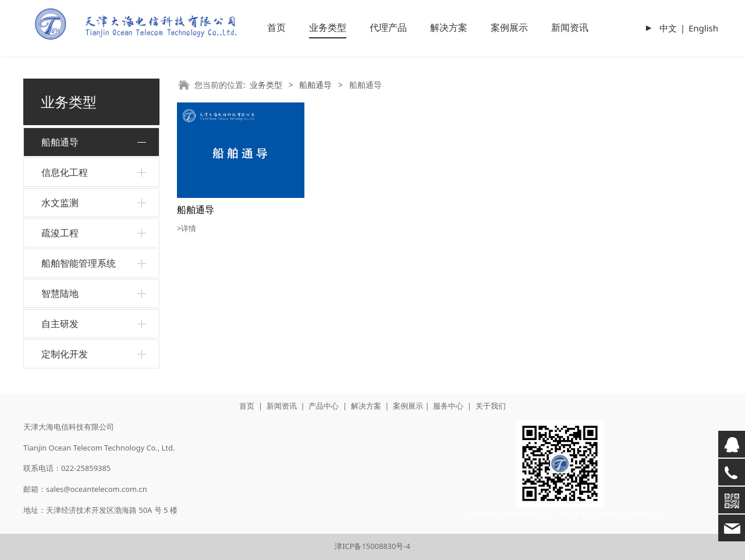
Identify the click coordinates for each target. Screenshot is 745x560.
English (703, 28)
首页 (276, 27)
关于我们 (491, 406)
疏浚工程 (60, 233)
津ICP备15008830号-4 (372, 546)
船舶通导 (60, 142)
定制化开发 (65, 354)
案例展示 (509, 27)
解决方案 (449, 27)
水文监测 (60, 203)
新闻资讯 (570, 27)
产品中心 (324, 406)
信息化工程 (65, 172)
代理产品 (388, 27)
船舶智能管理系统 (79, 263)
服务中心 (448, 406)
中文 (668, 28)
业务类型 (328, 27)
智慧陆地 (60, 293)
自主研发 (60, 324)
